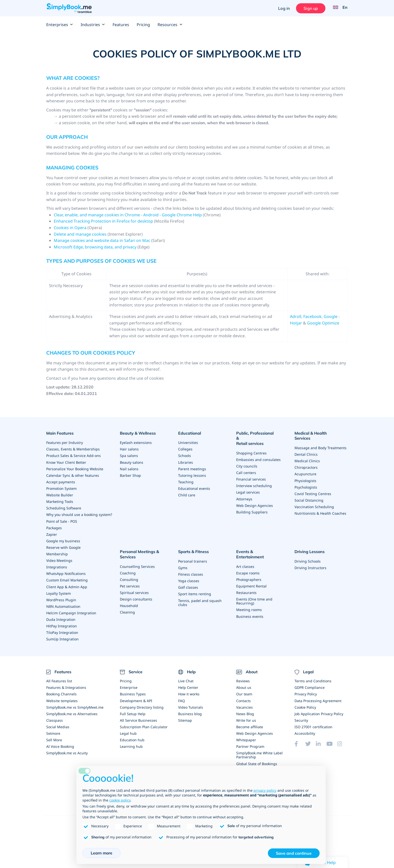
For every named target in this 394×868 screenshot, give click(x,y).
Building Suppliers (252, 505)
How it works (189, 692)
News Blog (245, 711)
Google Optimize (323, 323)
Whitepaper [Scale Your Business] (246, 737)
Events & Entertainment (259, 549)
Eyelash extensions (136, 441)
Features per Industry (65, 441)
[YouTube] (332, 741)
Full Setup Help (133, 711)
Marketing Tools (60, 500)
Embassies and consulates (258, 453)
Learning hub (131, 744)
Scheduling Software (64, 506)
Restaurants (246, 584)
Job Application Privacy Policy (319, 711)
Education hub (132, 737)
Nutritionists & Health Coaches (320, 506)
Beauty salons (132, 461)
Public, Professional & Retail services (257, 435)
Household (129, 602)
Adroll (296, 316)
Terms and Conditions (313, 679)
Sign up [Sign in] (310, 8)
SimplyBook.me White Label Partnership (259, 752)
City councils (247, 459)
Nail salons (129, 467)
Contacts (243, 698)
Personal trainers (193, 558)
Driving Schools (308, 558)
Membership (57, 552)
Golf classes (188, 584)
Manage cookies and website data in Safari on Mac (102, 240)
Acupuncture (305, 467)
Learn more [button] (102, 853)
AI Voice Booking (60, 744)
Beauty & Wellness (138, 433)
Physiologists (305, 474)
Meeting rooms (249, 601)
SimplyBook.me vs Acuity (67, 750)
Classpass (55, 718)
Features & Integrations (66, 685)
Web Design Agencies (255, 498)
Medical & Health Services (319, 433)
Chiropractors (306, 461)
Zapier (52, 532)
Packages (54, 526)
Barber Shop (130, 474)
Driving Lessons (310, 549)
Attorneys (244, 492)
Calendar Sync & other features (73, 474)
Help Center (188, 685)
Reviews (243, 679)
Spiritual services (134, 589)
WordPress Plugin (61, 598)
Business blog (190, 711)
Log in (283, 8)
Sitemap (185, 718)
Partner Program (250, 744)
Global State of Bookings (257, 761)
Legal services (248, 485)
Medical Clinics (307, 454)
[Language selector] (339, 8)
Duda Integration (61, 617)
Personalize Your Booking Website (75, 467)
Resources (170, 25)
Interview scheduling (254, 479)
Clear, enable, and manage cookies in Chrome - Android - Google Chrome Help (128, 215)
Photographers (249, 571)
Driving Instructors (310, 564)
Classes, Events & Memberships (73, 448)
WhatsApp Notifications (66, 572)
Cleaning (127, 609)
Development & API (136, 698)
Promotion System (61, 487)
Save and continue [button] (294, 853)
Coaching (128, 570)
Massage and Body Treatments (321, 441)
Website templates (62, 698)
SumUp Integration (62, 637)
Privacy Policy (306, 692)
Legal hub (128, 731)
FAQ (182, 698)
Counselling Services (137, 563)
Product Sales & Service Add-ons (73, 454)
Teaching (186, 480)
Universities (188, 441)
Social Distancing (309, 493)
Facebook (312, 316)
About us (244, 685)
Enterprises (60, 25)
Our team (244, 692)
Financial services (251, 472)
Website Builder (60, 493)
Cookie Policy (305, 705)
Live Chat (186, 679)
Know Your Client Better (66, 461)
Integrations (57, 565)
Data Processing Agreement (318, 698)
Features (121, 25)
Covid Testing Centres (313, 487)
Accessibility (305, 731)
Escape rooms (248, 564)
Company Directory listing (142, 705)
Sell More (54, 737)
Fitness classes (191, 571)
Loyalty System (59, 591)
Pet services (130, 583)
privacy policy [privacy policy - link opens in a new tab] (265, 790)
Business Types (133, 692)
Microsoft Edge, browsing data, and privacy (95, 247)
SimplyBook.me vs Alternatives (72, 711)
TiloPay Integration (62, 630)
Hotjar (296, 323)
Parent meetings (192, 467)
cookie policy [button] (120, 800)
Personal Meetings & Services (138, 552)
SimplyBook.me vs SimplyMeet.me (75, 705)
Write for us (246, 718)
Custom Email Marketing (67, 578)
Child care (187, 493)
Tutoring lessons (192, 474)
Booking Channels (61, 692)
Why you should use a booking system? (79, 513)
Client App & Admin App (67, 585)
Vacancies (244, 705)
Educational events (194, 487)
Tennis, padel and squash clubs (200, 599)
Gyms (183, 564)
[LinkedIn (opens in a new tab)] (321, 741)
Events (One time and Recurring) (254, 593)
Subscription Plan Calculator (144, 724)
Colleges (185, 448)
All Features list (59, 679)
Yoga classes (189, 578)
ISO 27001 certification (313, 724)
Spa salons (129, 454)
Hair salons (129, 448)
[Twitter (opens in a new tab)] (311, 741)
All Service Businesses (138, 718)
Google (331, 316)
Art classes (245, 558)
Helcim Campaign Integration (71, 611)
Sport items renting (195, 591)
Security (301, 718)
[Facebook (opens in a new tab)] (300, 741)
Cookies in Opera (70, 228)
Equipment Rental (251, 578)
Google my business (63, 539)
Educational (190, 433)
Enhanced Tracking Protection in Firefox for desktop (103, 221)
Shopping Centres (251, 446)
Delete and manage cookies (81, 234)
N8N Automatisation (63, 604)
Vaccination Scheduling (314, 500)
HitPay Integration (62, 624)
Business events (250, 608)
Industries (93, 25)
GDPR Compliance (310, 685)
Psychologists (306, 480)
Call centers (246, 466)
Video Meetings (59, 558)
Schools (185, 454)
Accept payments (61, 480)
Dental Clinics (306, 448)
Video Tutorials (191, 705)
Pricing (143, 25)
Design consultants (136, 596)
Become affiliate (250, 724)
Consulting (129, 576)
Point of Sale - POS (62, 519)
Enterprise (129, 685)
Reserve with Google (63, 545)
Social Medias (58, 724)
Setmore (53, 731)
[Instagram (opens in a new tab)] (342, 741)
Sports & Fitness (193, 549)
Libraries (186, 461)
